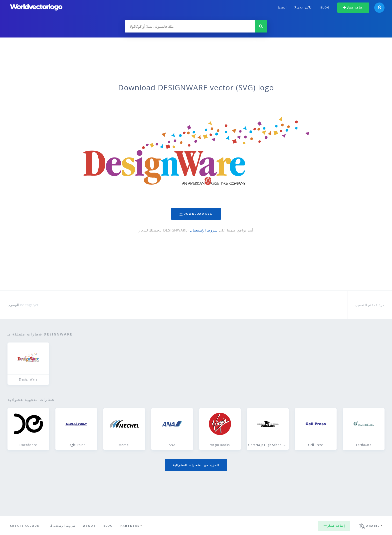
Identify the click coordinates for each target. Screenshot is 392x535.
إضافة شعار (353, 7)
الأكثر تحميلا (304, 7)
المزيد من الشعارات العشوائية (196, 465)
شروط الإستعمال (204, 230)
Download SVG (196, 214)
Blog (325, 7)
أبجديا (282, 7)
